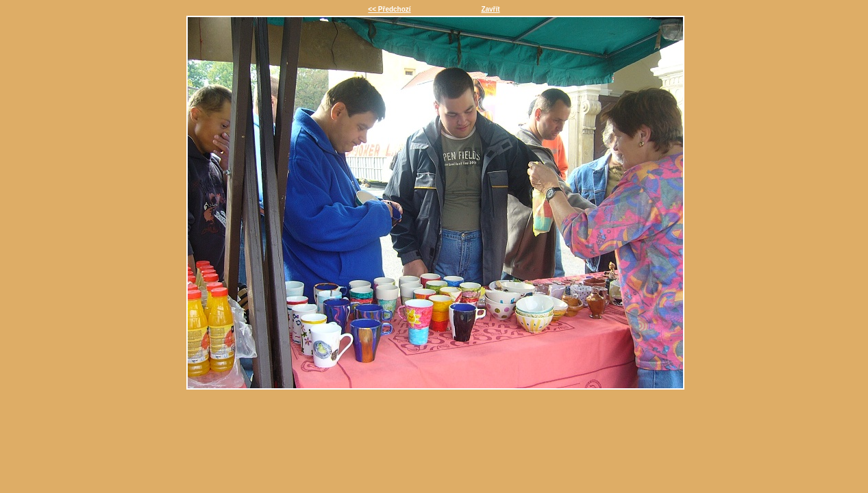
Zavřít (490, 9)
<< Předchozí (389, 9)
